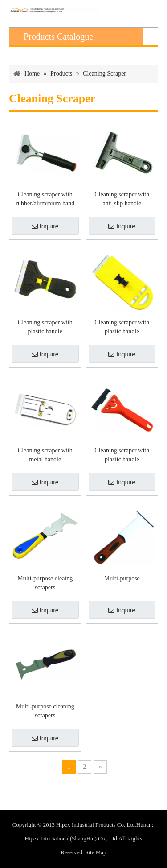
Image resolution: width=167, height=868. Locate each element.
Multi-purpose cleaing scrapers (45, 583)
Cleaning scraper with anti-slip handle (122, 199)
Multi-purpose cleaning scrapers (45, 711)
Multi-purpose (122, 578)
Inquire (45, 226)
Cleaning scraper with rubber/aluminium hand (45, 199)
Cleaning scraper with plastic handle (45, 327)
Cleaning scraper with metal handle (45, 455)
